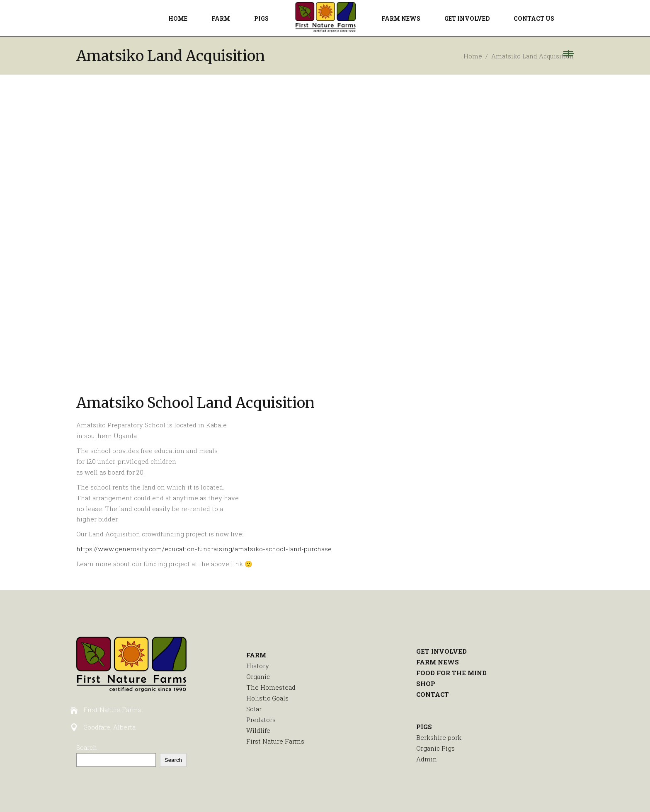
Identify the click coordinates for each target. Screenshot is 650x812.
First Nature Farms (275, 741)
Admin (427, 759)
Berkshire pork (439, 737)
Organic (258, 676)
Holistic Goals (267, 698)
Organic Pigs (435, 748)
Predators (261, 720)
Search (87, 747)
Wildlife (258, 730)
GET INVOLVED (441, 651)
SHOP (426, 684)
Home (473, 56)
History (258, 666)
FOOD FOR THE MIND (451, 673)
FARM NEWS (438, 662)
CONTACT (433, 694)
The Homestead (271, 687)
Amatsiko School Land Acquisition (195, 403)
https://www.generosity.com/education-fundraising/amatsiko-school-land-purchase (204, 549)
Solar (254, 709)
